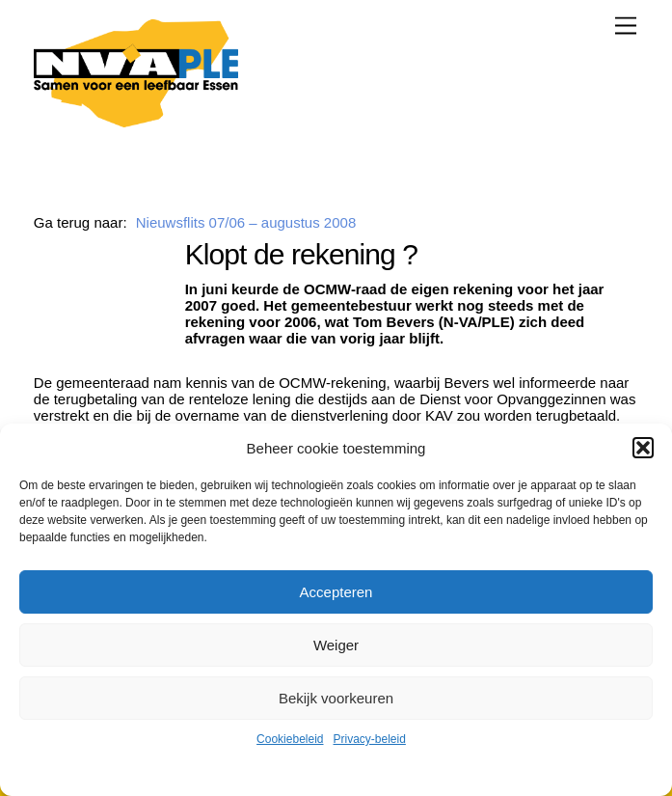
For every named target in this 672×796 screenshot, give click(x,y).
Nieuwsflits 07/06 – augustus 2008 (246, 222)
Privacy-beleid (370, 739)
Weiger (336, 645)
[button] (643, 448)
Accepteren (336, 592)
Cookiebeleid (290, 739)
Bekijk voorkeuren (336, 698)
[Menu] (626, 26)
